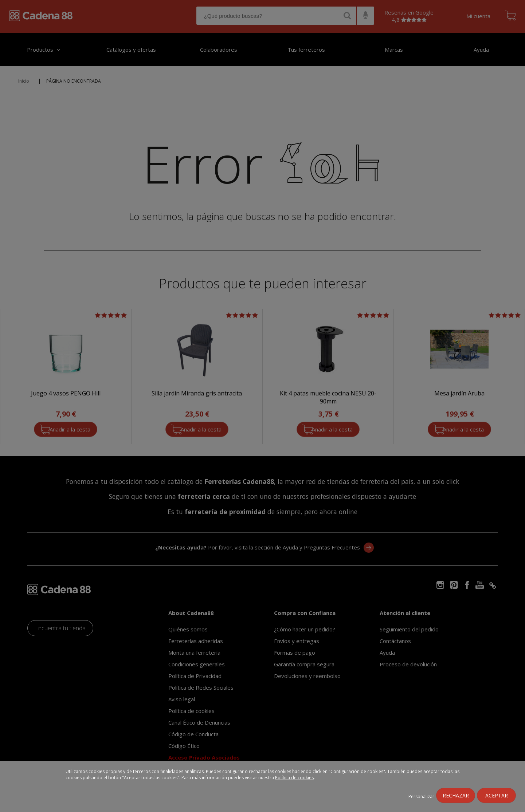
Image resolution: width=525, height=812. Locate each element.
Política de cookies (294, 778)
